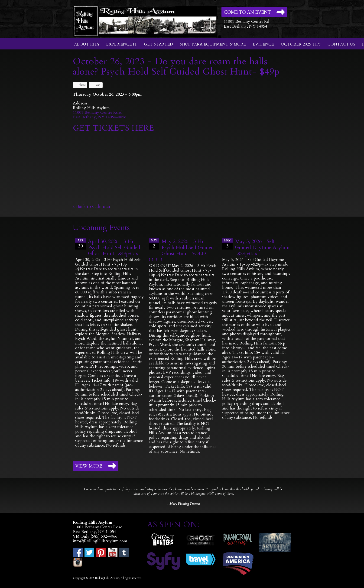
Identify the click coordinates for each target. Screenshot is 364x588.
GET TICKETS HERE (114, 128)
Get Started (159, 44)
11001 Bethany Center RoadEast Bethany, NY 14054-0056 (100, 115)
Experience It (122, 44)
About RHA (87, 44)
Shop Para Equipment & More (213, 44)
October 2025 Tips (301, 44)
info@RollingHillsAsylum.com (100, 541)
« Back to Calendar (92, 206)
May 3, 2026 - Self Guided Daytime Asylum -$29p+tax (262, 247)
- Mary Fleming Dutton (183, 504)
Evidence (263, 44)
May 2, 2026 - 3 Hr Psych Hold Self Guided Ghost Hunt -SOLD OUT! (181, 250)
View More (89, 466)
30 (80, 244)
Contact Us (341, 44)
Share (80, 85)
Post (95, 85)
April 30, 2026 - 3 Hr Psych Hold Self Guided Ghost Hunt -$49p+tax (114, 247)
